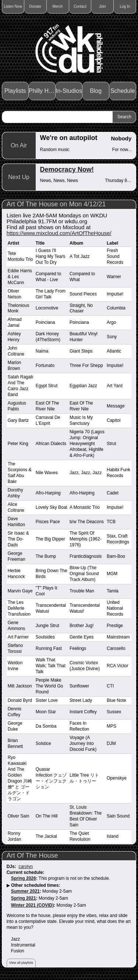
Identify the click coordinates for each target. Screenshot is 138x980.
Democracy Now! (67, 169)
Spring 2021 (24, 898)
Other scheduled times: (36, 885)
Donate (35, 6)
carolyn (26, 867)
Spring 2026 (24, 878)
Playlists (15, 91)
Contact (80, 6)
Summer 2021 (25, 891)
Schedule (123, 91)
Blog (96, 91)
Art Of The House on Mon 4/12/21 (56, 204)
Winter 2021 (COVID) (33, 905)
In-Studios (69, 91)
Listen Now (13, 6)
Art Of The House (32, 855)
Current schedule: (26, 872)
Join (102, 6)
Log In (125, 6)
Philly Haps (42, 91)
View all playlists (21, 963)
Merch (58, 6)
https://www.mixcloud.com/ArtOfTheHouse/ (59, 233)
